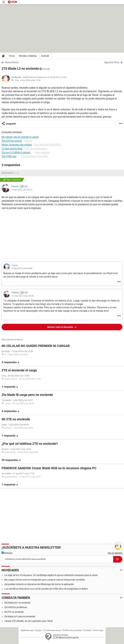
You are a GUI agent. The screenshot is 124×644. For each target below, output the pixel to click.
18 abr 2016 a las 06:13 (22, 190)
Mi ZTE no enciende (14, 612)
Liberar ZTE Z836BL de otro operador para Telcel (28, 621)
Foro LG (28, 141)
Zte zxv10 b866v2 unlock (16, 152)
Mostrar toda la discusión (60, 327)
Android (45, 56)
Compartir (11, 124)
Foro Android (42, 152)
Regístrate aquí (27, 630)
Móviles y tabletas (28, 56)
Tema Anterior (12, 62)
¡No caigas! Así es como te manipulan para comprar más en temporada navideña (45, 580)
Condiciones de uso (52, 630)
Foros (12, 56)
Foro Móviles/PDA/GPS (47, 145)
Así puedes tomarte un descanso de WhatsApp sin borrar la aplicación (39, 584)
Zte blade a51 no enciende (17, 603)
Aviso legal (99, 630)
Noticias (7, 553)
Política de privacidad (72, 630)
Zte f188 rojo (9, 156)
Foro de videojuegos (36, 149)
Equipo (39, 630)
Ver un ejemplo (115, 553)
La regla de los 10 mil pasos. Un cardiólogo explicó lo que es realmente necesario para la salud (51, 575)
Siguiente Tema (112, 62)
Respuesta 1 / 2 (10, 173)
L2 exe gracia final (12, 149)
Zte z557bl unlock (12, 141)
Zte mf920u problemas (16, 607)
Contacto (88, 630)
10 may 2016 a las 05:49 (22, 296)
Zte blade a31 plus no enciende (20, 616)
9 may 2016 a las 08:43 (22, 268)
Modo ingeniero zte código (17, 145)
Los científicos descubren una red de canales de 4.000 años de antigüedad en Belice (46, 589)
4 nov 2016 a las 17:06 (30, 80)
